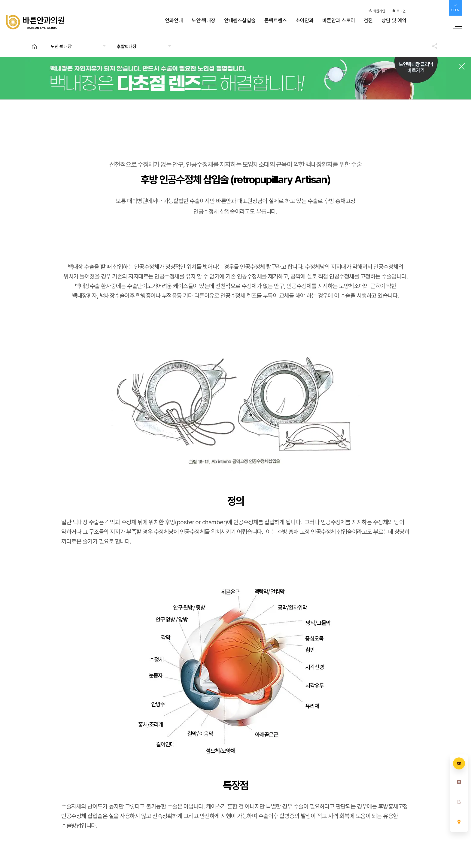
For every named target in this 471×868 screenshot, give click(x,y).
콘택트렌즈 (276, 20)
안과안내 (174, 20)
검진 (368, 20)
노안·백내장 (204, 20)
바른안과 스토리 (339, 20)
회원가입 (377, 11)
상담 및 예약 (394, 20)
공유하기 (432, 46)
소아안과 (305, 20)
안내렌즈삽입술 (240, 20)
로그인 (399, 11)
